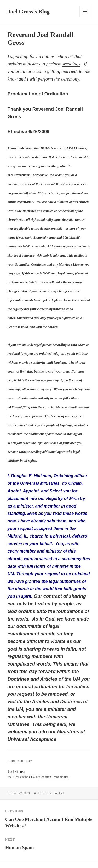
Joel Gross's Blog (29, 11)
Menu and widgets (85, 17)
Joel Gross (44, 793)
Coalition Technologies (54, 777)
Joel (61, 793)
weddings (71, 64)
